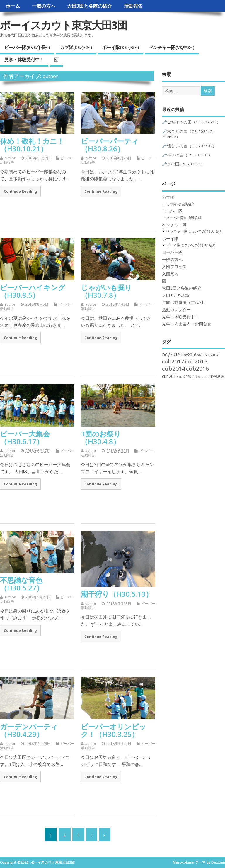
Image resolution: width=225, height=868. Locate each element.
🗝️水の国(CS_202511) (182, 164)
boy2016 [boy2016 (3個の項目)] (189, 355)
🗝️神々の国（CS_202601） (187, 155)
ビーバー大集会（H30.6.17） (25, 438)
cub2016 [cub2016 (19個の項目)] (197, 369)
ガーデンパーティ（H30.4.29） (29, 730)
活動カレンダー (176, 310)
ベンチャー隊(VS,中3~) (172, 47)
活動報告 (133, 6)
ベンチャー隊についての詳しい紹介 (195, 231)
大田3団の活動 (175, 295)
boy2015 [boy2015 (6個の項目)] (171, 355)
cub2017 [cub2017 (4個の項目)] (170, 376)
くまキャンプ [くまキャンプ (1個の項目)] (201, 377)
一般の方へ (44, 6)
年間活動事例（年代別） (185, 302)
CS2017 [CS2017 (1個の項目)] (213, 355)
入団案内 (170, 274)
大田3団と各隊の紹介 (90, 6)
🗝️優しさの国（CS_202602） (189, 146)
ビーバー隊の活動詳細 (184, 218)
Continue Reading (20, 191)
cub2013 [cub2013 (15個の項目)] (196, 361)
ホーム (13, 6)
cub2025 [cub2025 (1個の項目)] (185, 377)
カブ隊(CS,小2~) (76, 47)
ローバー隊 (172, 252)
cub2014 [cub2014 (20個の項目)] (174, 369)
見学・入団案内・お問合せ (187, 324)
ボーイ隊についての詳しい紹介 (191, 245)
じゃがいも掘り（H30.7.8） (106, 291)
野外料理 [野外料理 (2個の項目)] (217, 376)
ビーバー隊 (172, 211)
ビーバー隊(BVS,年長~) (27, 47)
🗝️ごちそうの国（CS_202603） (191, 122)
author (50, 76)
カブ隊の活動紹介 (180, 204)
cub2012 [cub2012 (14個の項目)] (173, 361)
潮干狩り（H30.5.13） (117, 594)
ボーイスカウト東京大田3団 (63, 25)
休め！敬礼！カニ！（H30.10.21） (32, 145)
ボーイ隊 (170, 239)
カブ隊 (168, 197)
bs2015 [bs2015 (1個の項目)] (202, 355)
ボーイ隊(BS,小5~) (121, 47)
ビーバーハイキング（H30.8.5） (33, 291)
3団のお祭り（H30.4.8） (101, 438)
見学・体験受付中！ (24, 60)
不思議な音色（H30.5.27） (22, 584)
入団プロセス (174, 267)
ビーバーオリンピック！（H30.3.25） (114, 730)
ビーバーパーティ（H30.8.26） (110, 145)
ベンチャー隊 (174, 225)
